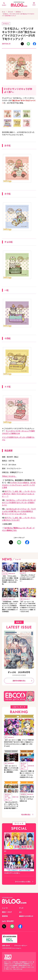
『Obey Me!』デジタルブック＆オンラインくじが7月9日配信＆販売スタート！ (27, 578)
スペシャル (10, 12)
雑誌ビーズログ (7, 912)
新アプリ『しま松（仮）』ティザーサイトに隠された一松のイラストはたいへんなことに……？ (19, 494)
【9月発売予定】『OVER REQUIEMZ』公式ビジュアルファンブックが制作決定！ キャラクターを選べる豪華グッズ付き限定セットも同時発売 (10, 607)
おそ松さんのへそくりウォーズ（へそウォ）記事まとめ (27, 799)
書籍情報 (5, 916)
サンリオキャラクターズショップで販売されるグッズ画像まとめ (18, 432)
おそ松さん (18, 12)
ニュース (5, 908)
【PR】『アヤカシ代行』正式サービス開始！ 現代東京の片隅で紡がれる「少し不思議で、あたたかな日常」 (10, 580)
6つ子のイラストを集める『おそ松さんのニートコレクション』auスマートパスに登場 (19, 485)
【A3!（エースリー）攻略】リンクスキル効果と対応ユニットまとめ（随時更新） (11, 769)
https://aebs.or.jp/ (18, 969)
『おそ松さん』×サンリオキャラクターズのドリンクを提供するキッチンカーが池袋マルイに (19, 503)
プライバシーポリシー (21, 945)
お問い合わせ (6, 945)
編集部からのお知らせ (26, 916)
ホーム (4, 12)
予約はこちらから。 (9, 476)
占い (20, 912)
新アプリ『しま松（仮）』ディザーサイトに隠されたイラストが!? (19, 519)
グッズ (21, 908)
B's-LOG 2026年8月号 (19, 672)
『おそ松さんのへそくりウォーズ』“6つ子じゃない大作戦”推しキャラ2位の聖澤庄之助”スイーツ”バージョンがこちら (19, 511)
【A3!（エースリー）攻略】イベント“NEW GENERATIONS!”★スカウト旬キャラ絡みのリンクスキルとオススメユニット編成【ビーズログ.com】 (28, 607)
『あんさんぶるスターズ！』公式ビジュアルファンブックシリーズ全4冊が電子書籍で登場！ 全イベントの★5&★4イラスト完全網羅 (11, 805)
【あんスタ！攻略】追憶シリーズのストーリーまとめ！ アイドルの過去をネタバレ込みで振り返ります (27, 774)
